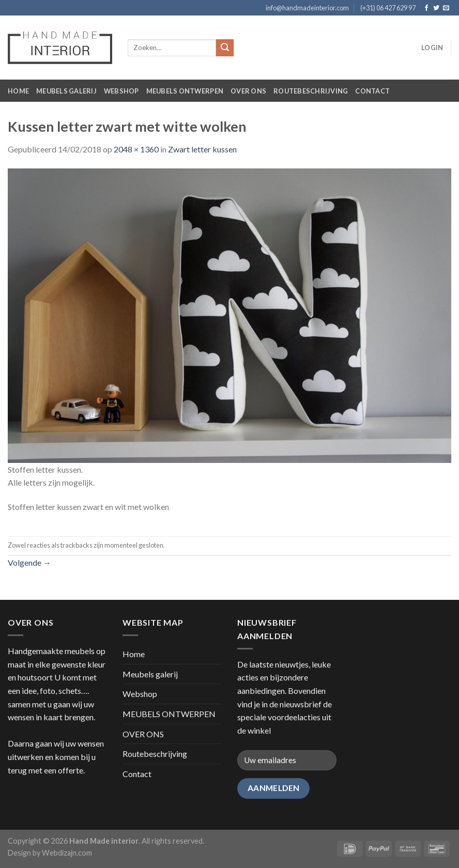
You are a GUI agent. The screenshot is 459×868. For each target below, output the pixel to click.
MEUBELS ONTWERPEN (185, 91)
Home (18, 91)
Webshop (121, 91)
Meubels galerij (66, 91)
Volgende (29, 562)
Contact (372, 91)
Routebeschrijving (311, 91)
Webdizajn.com (67, 853)
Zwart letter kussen (202, 149)
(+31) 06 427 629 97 (388, 8)
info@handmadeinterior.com (307, 8)
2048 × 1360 (136, 149)
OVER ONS (248, 91)
